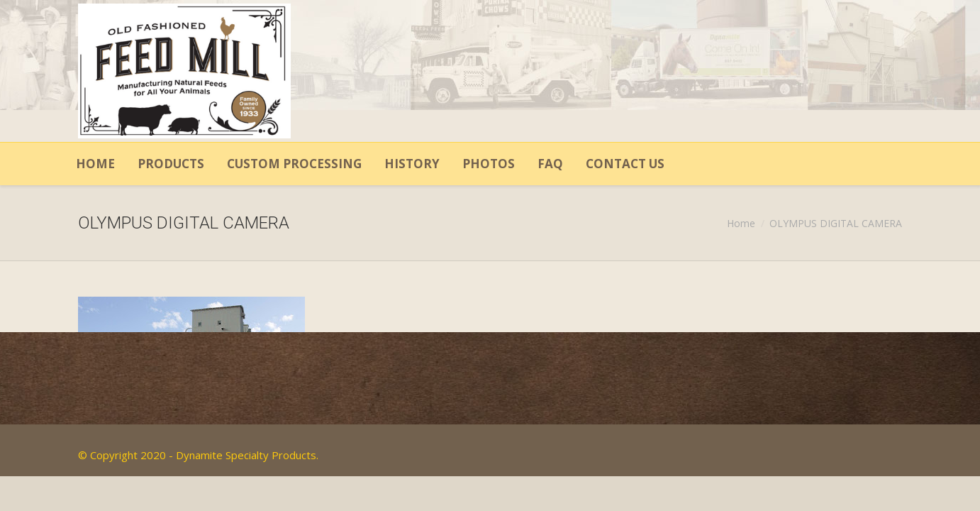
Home (741, 223)
